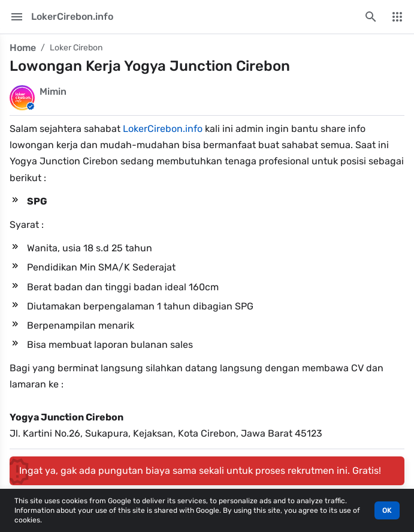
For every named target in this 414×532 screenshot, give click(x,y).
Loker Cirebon (76, 48)
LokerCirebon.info (163, 129)
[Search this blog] (371, 17)
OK (387, 510)
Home (23, 48)
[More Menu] (397, 17)
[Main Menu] (17, 17)
